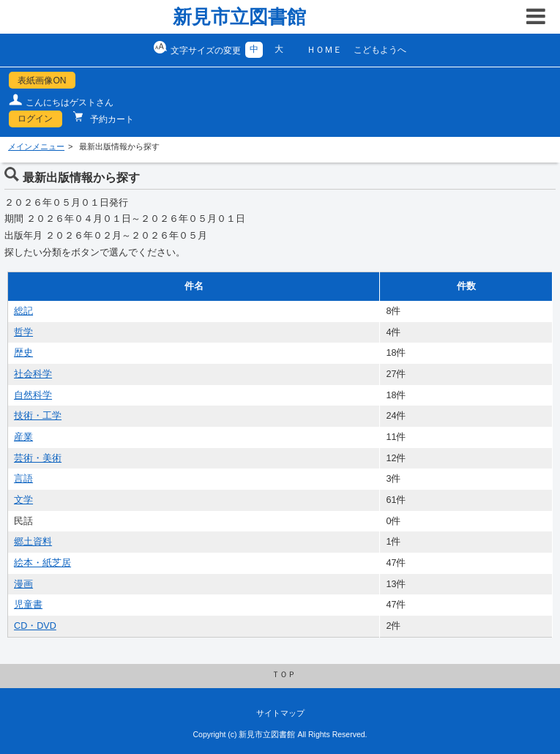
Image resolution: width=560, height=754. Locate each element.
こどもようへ (380, 50)
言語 (23, 479)
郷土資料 (33, 542)
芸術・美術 (38, 458)
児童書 (28, 605)
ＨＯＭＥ (324, 50)
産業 (23, 437)
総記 (23, 311)
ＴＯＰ (284, 674)
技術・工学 (38, 416)
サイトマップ (280, 713)
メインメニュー (36, 146)
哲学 (23, 332)
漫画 (23, 584)
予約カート (111, 119)
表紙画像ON (42, 81)
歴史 (23, 353)
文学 (23, 500)
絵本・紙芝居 (42, 563)
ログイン (35, 119)
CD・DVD (35, 626)
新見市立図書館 (239, 17)
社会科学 (33, 374)
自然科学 (33, 395)
